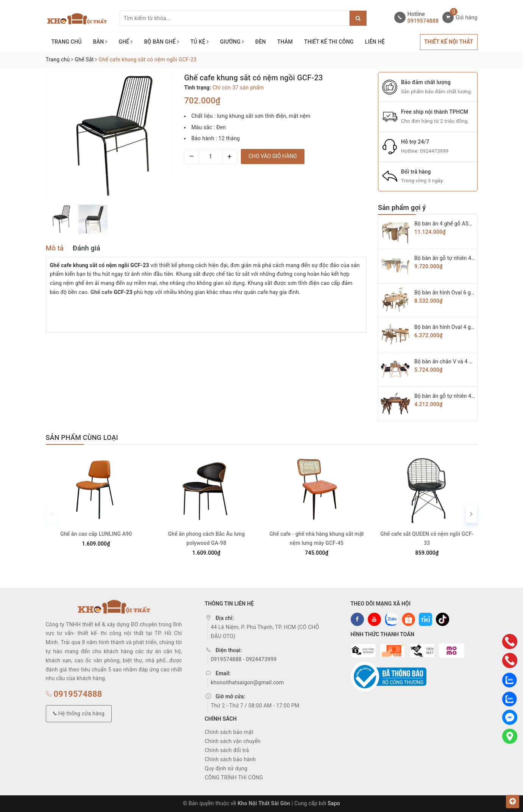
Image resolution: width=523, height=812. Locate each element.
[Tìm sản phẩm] (235, 18)
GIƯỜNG (232, 42)
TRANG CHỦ (67, 42)
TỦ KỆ (200, 42)
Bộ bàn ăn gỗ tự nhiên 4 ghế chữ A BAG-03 (465, 396)
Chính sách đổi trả (227, 750)
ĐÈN (261, 42)
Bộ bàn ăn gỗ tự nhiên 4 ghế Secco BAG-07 (466, 258)
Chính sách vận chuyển (233, 741)
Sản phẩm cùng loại (82, 437)
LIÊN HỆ (375, 42)
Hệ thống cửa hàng (79, 713)
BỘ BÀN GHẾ (161, 42)
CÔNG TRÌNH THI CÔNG (234, 778)
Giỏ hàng (466, 17)
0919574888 (423, 21)
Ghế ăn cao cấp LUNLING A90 (96, 534)
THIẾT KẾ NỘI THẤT (449, 42)
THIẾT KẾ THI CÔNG (329, 42)
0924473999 (434, 151)
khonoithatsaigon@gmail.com (247, 682)
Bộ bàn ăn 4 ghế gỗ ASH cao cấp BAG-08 (463, 224)
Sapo (334, 803)
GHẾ (126, 42)
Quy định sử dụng (226, 768)
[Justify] (358, 18)
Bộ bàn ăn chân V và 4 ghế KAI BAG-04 (461, 361)
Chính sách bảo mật (229, 732)
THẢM (285, 42)
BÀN (100, 42)
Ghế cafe (101, 292)
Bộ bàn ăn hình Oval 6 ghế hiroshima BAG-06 (468, 293)
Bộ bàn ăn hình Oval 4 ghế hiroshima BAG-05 (468, 327)
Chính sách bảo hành (230, 759)
